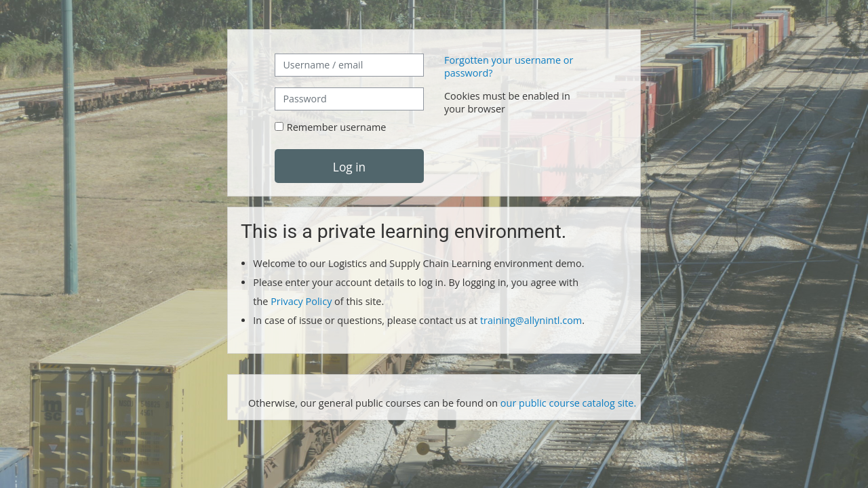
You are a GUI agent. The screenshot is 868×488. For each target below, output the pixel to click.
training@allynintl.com (531, 320)
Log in (349, 167)
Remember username (337, 127)
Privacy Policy (302, 301)
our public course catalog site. (568, 403)
